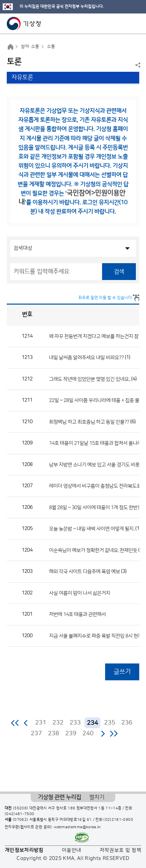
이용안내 (71, 850)
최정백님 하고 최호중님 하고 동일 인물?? (89, 422)
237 (36, 734)
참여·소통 (30, 46)
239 (71, 734)
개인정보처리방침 (24, 850)
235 (110, 723)
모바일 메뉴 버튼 (135, 24)
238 (54, 734)
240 (88, 734)
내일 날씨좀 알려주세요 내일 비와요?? (86, 358)
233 (75, 723)
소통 (51, 46)
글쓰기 (122, 672)
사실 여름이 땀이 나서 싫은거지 (80, 593)
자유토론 (22, 77)
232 (58, 723)
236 (127, 723)
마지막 (114, 734)
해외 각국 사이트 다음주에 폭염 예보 (84, 572)
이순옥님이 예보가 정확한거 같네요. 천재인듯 (93, 550)
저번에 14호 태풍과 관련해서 (77, 614)
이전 (26, 723)
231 (41, 723)
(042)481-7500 (20, 814)
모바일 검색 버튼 (124, 24)
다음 (103, 734)
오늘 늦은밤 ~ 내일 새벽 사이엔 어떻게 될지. (92, 529)
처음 (15, 723)
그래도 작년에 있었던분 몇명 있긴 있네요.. (90, 379)
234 (92, 723)
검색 (119, 272)
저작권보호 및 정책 (121, 850)
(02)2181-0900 (118, 820)
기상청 (24, 24)
